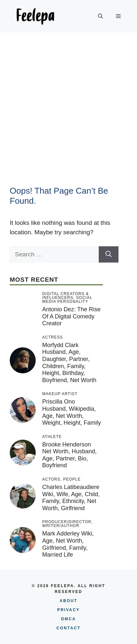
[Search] (109, 255)
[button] (100, 16)
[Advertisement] (68, 104)
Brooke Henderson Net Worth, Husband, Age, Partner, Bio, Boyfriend (69, 455)
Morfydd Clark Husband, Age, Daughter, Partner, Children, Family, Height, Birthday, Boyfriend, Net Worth (69, 363)
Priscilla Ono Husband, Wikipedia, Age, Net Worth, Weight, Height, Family (72, 412)
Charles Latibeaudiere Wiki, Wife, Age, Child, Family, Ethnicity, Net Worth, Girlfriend (71, 498)
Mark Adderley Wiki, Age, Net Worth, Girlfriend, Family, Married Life (68, 544)
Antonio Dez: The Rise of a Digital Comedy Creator (71, 316)
